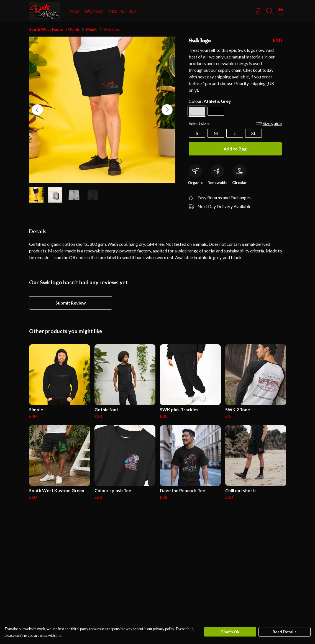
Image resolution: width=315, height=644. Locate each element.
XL (253, 133)
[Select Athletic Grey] (197, 111)
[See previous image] (37, 110)
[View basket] (281, 11)
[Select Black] (216, 111)
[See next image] (167, 110)
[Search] (270, 11)
